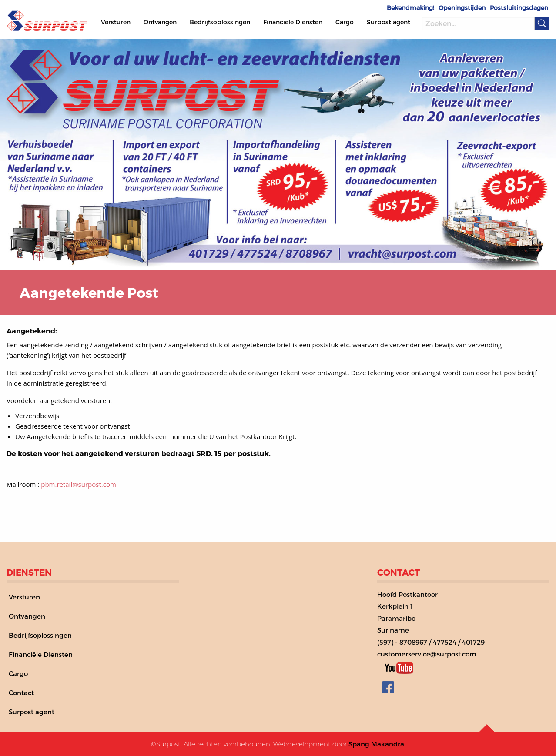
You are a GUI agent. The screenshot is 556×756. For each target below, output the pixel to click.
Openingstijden (462, 8)
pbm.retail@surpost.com (79, 484)
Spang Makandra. (377, 744)
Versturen (116, 22)
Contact (21, 693)
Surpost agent (389, 22)
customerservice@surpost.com (427, 654)
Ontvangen (160, 22)
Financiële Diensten (293, 22)
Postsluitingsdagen (519, 8)
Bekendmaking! (410, 8)
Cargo (345, 22)
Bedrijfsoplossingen (220, 22)
